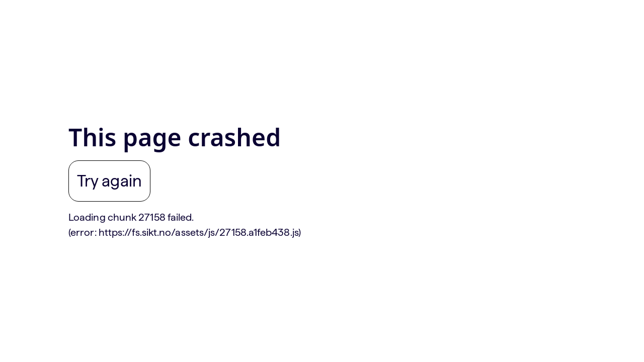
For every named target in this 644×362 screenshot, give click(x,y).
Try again (109, 181)
